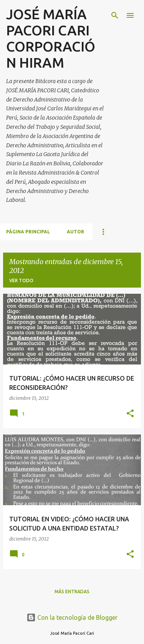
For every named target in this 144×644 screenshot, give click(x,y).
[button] (130, 414)
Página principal (28, 232)
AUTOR (75, 232)
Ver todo (21, 280)
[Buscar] (115, 15)
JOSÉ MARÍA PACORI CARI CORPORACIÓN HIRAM (51, 38)
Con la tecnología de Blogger (72, 617)
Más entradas (72, 592)
